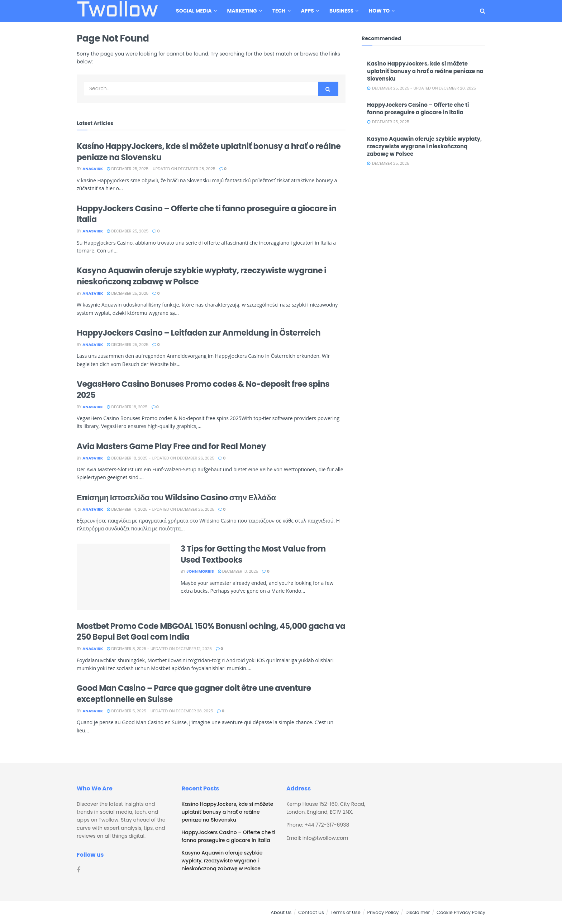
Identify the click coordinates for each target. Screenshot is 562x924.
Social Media (194, 11)
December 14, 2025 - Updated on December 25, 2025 (160, 509)
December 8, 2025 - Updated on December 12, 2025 (159, 649)
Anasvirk (93, 169)
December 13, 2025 (238, 571)
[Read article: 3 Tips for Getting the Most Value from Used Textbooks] (123, 577)
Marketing (242, 11)
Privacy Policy (383, 912)
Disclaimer (418, 912)
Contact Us (311, 912)
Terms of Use (345, 912)
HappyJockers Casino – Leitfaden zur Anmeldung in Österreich (199, 333)
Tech (279, 11)
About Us (281, 912)
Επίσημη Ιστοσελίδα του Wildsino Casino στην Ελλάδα (176, 498)
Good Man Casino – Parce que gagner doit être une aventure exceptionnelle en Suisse (194, 694)
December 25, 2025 (128, 231)
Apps (308, 11)
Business (341, 11)
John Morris (200, 571)
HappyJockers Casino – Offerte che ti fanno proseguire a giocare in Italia (206, 214)
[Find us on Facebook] (78, 870)
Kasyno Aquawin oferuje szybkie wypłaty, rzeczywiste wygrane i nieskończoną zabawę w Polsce (201, 276)
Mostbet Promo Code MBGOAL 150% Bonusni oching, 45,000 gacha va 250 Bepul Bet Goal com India (211, 632)
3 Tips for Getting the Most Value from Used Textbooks (253, 554)
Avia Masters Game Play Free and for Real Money (171, 446)
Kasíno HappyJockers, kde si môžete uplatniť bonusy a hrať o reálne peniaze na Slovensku (209, 152)
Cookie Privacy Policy (461, 912)
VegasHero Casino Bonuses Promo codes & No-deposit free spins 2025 (203, 390)
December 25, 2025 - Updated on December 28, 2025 (161, 169)
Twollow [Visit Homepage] (117, 11)
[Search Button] (483, 11)
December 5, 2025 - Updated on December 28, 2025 (160, 711)
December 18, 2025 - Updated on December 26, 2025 (161, 458)
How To (379, 11)
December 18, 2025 (127, 407)
